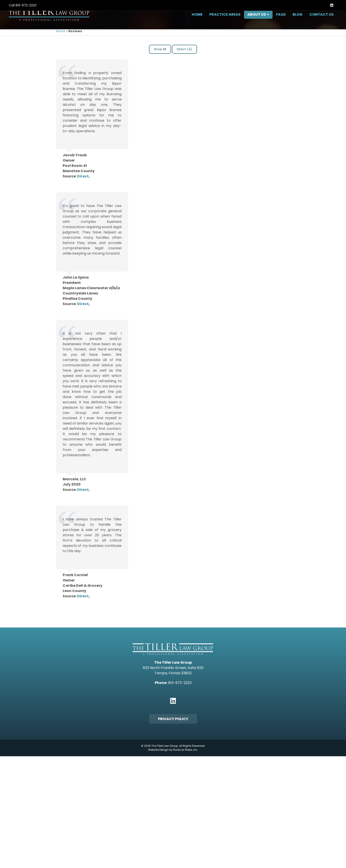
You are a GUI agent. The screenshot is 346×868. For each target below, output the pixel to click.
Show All (160, 89)
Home (197, 25)
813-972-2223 (26, 5)
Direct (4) (184, 89)
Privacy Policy (173, 759)
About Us (257, 25)
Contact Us (322, 25)
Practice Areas (225, 25)
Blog (298, 25)
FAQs (281, 25)
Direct (83, 216)
